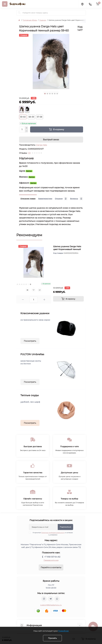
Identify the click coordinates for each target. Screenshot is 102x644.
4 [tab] (52, 94)
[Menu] (5, 4)
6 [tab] (57, 94)
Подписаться (65, 527)
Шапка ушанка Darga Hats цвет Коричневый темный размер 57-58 (67, 249)
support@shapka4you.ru (51, 605)
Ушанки (43, 20)
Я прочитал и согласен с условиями (53, 534)
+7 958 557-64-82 (52, 557)
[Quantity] (22, 129)
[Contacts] (90, 4)
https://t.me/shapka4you (51, 599)
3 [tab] (50, 94)
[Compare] (40, 290)
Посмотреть (30, 341)
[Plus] (27, 128)
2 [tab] (47, 94)
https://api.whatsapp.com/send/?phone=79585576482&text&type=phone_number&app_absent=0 (57, 599)
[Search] (19, 13)
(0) (29, 153)
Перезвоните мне (51, 560)
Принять (52, 638)
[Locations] (82, 4)
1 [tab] (45, 94)
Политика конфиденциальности (53, 533)
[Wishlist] (34, 290)
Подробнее (63, 631)
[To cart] (68, 299)
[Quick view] (28, 290)
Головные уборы (30, 20)
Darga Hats (42, 145)
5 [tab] (55, 94)
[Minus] (27, 131)
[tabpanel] (51, 62)
